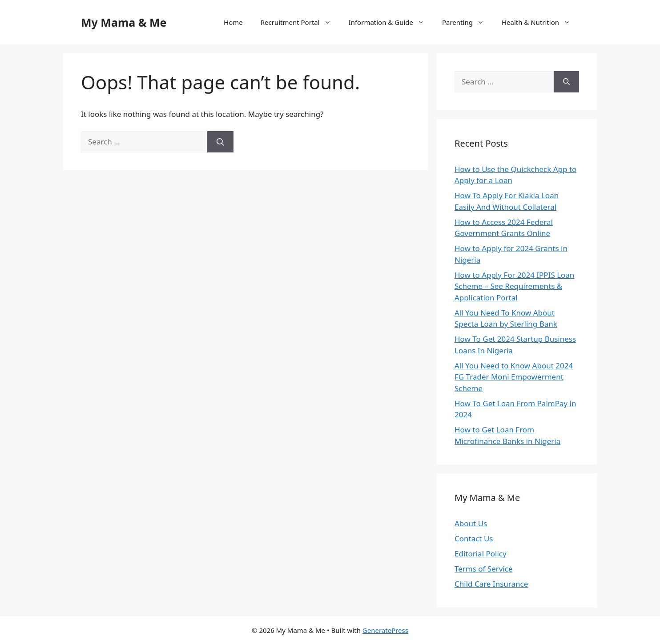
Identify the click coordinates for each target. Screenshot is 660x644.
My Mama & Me (124, 22)
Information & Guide (391, 22)
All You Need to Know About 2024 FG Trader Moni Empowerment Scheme (514, 377)
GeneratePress (385, 630)
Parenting (467, 22)
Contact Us (474, 538)
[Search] (220, 142)
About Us (471, 523)
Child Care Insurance (491, 584)
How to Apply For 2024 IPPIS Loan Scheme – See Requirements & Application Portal (514, 286)
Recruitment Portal (300, 22)
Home (233, 22)
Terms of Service (484, 569)
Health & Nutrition (540, 22)
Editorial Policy (481, 554)
